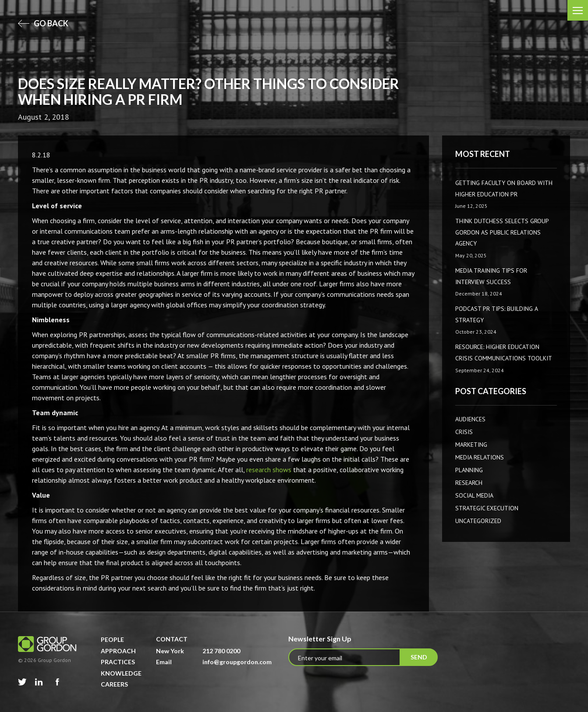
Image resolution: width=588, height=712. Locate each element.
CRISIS (464, 432)
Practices (118, 662)
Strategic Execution (487, 508)
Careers (114, 684)
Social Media (474, 495)
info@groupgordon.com (237, 662)
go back (43, 23)
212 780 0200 (221, 651)
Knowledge (121, 673)
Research (469, 483)
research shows (269, 470)
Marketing (471, 445)
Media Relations (480, 457)
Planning (469, 470)
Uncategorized (478, 521)
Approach (118, 651)
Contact (172, 639)
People (112, 639)
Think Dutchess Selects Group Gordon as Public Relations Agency (502, 232)
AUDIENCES (470, 419)
